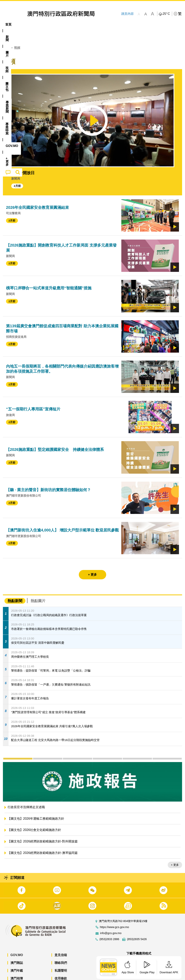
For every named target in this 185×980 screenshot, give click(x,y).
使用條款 (61, 966)
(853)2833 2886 (109, 927)
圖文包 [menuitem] (66, 24)
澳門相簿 (17, 966)
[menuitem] (22, 25)
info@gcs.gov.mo (111, 921)
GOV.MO (17, 943)
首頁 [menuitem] (8, 24)
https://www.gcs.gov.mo (115, 915)
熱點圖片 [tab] (38, 589)
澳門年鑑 (17, 959)
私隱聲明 (61, 959)
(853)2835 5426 (137, 927)
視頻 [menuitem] (50, 24)
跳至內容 (128, 14)
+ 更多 (175, 853)
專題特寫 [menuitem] (104, 24)
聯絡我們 (61, 951)
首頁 (6, 36)
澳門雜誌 (17, 951)
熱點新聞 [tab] (15, 589)
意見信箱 (61, 943)
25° (166, 14)
